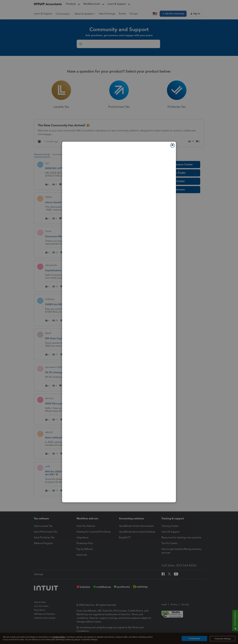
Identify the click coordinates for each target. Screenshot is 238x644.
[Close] (172, 145)
